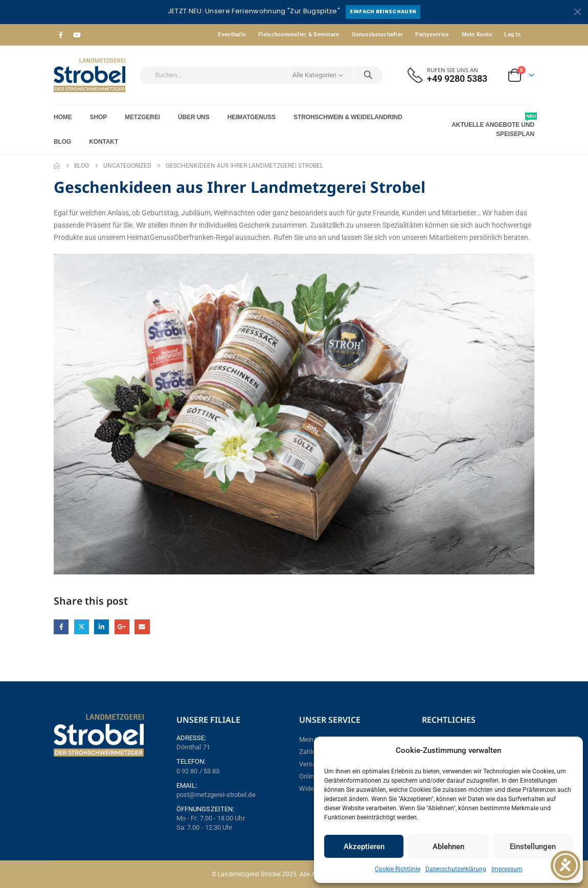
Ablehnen (448, 847)
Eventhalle (232, 35)
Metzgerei (142, 117)
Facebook (61, 627)
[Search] (368, 75)
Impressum (507, 869)
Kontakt (104, 142)
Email (142, 627)
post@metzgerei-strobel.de (216, 795)
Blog (62, 142)
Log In (512, 35)
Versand (311, 764)
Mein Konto (477, 35)
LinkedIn (101, 627)
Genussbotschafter (378, 35)
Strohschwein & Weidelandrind (348, 117)
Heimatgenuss (252, 117)
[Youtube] (77, 35)
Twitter (82, 627)
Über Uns (194, 117)
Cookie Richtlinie (398, 869)
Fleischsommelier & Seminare (299, 35)
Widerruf (312, 789)
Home (63, 117)
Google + (122, 627)
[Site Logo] (89, 75)
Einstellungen (533, 847)
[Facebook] (61, 35)
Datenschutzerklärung (456, 869)
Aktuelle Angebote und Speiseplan (493, 125)
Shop (99, 117)
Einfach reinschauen (383, 12)
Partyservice (432, 35)
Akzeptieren (364, 847)
